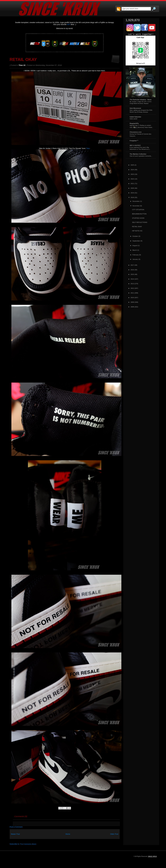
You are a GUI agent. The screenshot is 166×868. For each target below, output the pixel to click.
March (135, 250)
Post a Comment (16, 827)
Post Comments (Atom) (28, 844)
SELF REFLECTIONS (140, 222)
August (135, 245)
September (136, 241)
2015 (132, 274)
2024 (132, 170)
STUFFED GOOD (138, 218)
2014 (132, 279)
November (136, 206)
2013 (132, 284)
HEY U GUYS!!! (135, 145)
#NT (69, 24)
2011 (132, 293)
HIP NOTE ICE (137, 231)
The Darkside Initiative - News (141, 100)
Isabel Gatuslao (135, 117)
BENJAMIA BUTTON (139, 214)
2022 (132, 179)
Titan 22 (22, 65)
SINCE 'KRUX (152, 856)
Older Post (114, 834)
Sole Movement (135, 108)
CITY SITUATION (138, 210)
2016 (132, 270)
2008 (132, 307)
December (136, 201)
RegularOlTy (134, 123)
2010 (132, 297)
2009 (132, 302)
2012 (132, 288)
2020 (132, 188)
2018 (132, 197)
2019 (132, 193)
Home (68, 834)
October (135, 236)
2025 (132, 165)
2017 (132, 265)
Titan (88, 148)
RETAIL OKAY (23, 60)
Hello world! (134, 119)
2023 (132, 174)
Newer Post (15, 834)
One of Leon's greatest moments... (141, 156)
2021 (132, 183)
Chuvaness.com (136, 132)
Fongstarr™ (134, 141)
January (135, 259)
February (136, 255)
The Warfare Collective (138, 154)
